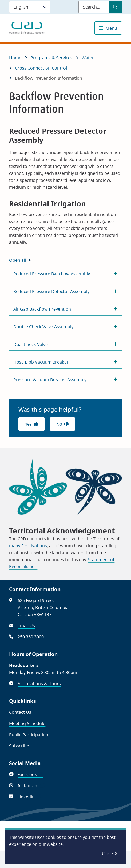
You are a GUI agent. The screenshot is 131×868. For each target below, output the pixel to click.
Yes (28, 424)
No (59, 424)
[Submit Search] (116, 7)
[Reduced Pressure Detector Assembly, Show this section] (65, 291)
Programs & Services (51, 58)
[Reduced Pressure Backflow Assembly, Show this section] (65, 274)
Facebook (30, 774)
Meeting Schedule (27, 723)
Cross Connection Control (41, 68)
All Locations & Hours (39, 684)
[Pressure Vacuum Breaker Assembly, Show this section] (65, 380)
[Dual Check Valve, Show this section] (65, 344)
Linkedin (29, 797)
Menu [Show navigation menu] (111, 28)
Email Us (26, 626)
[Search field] (94, 7)
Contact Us (20, 712)
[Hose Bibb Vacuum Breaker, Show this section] (65, 362)
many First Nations (28, 546)
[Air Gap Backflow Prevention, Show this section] (65, 309)
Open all (17, 260)
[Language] (30, 7)
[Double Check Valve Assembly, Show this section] (65, 327)
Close (107, 854)
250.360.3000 (31, 637)
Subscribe (19, 746)
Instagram (31, 786)
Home (15, 58)
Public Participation (29, 735)
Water (88, 58)
